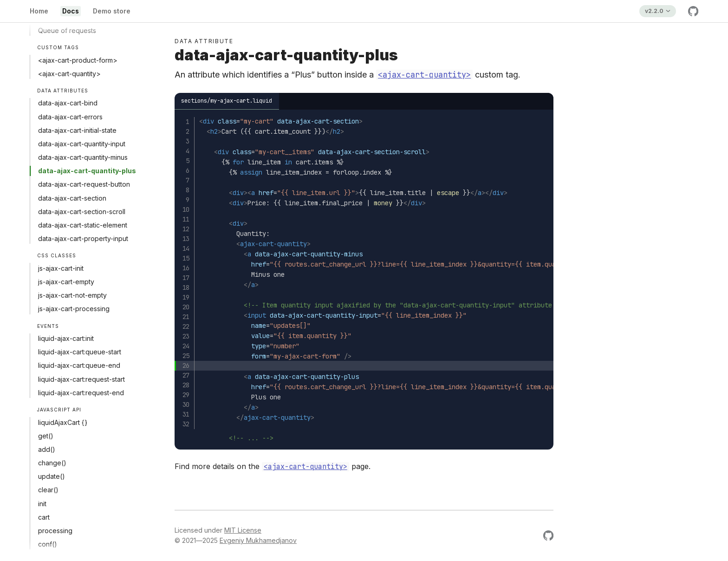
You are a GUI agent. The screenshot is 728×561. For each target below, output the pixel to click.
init (42, 504)
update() (52, 476)
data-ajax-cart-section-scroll (82, 212)
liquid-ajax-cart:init (66, 338)
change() (52, 463)
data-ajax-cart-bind (68, 103)
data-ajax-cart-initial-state (77, 130)
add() (47, 449)
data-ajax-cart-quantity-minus (83, 157)
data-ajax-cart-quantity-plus (87, 171)
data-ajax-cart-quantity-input (82, 144)
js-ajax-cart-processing (74, 309)
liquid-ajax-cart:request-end (81, 393)
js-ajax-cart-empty (66, 282)
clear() (48, 490)
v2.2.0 (654, 11)
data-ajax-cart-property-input (83, 238)
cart (44, 517)
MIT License (243, 530)
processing (55, 531)
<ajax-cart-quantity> (69, 74)
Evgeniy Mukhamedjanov (258, 540)
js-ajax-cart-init (61, 268)
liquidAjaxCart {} (63, 422)
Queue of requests (67, 30)
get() (46, 436)
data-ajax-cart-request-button (84, 184)
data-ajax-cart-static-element (83, 225)
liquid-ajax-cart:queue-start (80, 352)
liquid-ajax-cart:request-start (81, 379)
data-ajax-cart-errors (70, 117)
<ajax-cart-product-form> (78, 60)
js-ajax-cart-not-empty (72, 295)
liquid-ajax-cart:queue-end (79, 365)
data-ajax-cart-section (72, 198)
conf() (48, 544)
